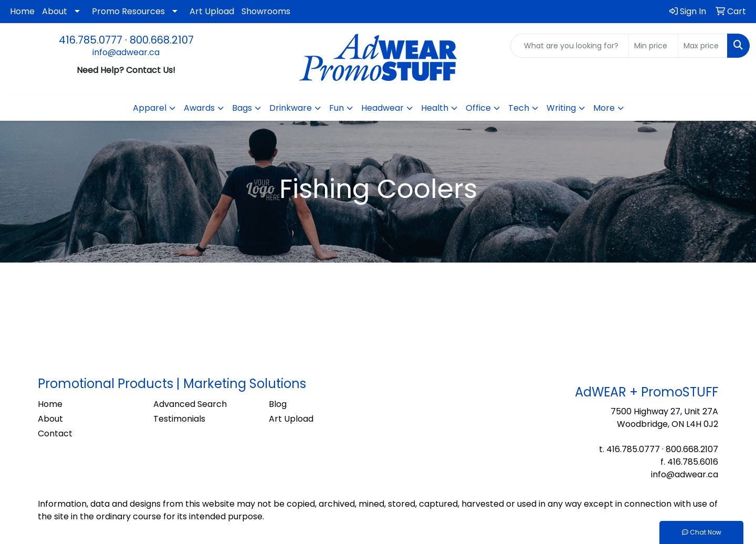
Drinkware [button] (291, 108)
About (55, 11)
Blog (278, 404)
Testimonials (179, 419)
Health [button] (435, 108)
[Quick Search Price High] (703, 46)
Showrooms (266, 11)
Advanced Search (190, 404)
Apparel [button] (150, 108)
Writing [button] (561, 108)
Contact (55, 433)
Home (22, 11)
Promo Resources (128, 11)
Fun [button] (337, 108)
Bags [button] (242, 108)
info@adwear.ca (126, 52)
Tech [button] (519, 108)
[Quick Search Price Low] (653, 46)
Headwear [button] (382, 108)
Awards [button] (199, 108)
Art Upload (212, 11)
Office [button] (478, 108)
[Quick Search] (570, 46)
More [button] (604, 108)
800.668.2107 (162, 40)
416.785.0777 (91, 40)
